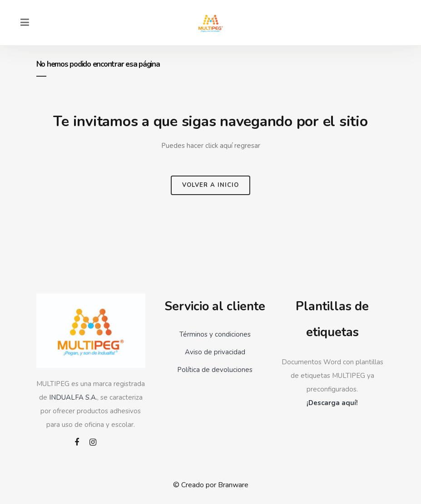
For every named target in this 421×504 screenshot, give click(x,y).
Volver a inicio (210, 185)
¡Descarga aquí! (332, 403)
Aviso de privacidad (215, 352)
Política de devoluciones (215, 370)
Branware (233, 485)
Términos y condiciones (215, 334)
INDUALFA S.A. (73, 397)
